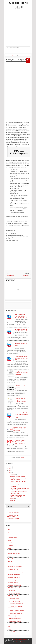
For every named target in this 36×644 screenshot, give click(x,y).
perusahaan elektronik (13, 569)
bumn (9, 532)
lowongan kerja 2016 (14, 513)
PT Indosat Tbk (11, 591)
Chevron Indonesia (12, 538)
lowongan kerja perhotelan (14, 553)
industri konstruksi (12, 543)
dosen (9, 540)
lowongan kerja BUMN (14, 515)
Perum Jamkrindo (12, 564)
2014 (10, 472)
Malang (10, 556)
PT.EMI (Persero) (12, 616)
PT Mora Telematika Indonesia (15, 596)
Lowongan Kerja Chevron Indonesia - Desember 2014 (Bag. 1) (22, 358)
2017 (10, 467)
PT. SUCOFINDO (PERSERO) (15, 613)
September (13, 500)
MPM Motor (11, 561)
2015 (10, 471)
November (13, 499)
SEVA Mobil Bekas (12, 517)
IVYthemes (17, 642)
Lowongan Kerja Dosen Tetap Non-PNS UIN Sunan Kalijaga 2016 (21, 373)
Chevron (10, 535)
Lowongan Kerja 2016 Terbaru (18, 5)
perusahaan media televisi (14, 577)
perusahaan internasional (14, 575)
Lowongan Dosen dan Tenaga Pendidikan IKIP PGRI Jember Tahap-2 (21, 400)
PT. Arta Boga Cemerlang (14, 601)
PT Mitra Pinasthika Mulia (14, 593)
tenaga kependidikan (13, 624)
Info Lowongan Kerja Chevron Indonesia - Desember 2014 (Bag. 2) (21, 316)
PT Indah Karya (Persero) (14, 588)
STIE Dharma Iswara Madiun (15, 619)
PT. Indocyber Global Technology (16, 604)
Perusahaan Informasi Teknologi (15, 572)
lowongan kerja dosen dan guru (15, 551)
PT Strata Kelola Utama (13, 598)
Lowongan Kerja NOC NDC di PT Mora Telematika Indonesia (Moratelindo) (21, 429)
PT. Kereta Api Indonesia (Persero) (16, 611)
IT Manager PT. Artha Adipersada (16, 60)
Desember (13, 474)
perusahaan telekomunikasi (14, 585)
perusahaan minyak (12, 580)
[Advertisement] (18, 31)
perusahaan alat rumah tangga (15, 567)
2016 (10, 469)
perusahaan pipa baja (13, 583)
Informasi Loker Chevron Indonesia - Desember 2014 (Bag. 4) (22, 344)
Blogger (22, 458)
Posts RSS (20, 643)
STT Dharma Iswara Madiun (14, 621)
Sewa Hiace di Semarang (13, 518)
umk (9, 626)
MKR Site (23, 642)
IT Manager (10, 546)
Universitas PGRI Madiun (14, 632)
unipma (10, 629)
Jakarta (10, 548)
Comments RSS (28, 643)
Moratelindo (11, 559)
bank (9, 530)
